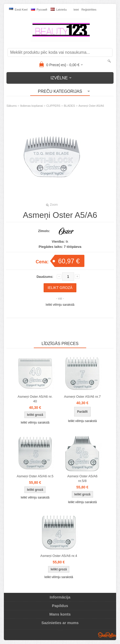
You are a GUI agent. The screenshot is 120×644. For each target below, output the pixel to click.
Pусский (39, 9)
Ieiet (76, 10)
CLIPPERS (53, 106)
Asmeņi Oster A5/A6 (91, 106)
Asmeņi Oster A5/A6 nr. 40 (35, 399)
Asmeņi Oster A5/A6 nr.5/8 (82, 478)
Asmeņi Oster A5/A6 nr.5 (35, 476)
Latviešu (59, 9)
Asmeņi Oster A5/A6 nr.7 (82, 397)
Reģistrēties (89, 10)
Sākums (12, 106)
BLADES (69, 106)
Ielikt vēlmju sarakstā (60, 305)
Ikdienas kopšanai (31, 106)
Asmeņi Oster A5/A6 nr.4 (59, 556)
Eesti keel (18, 9)
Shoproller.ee (107, 635)
